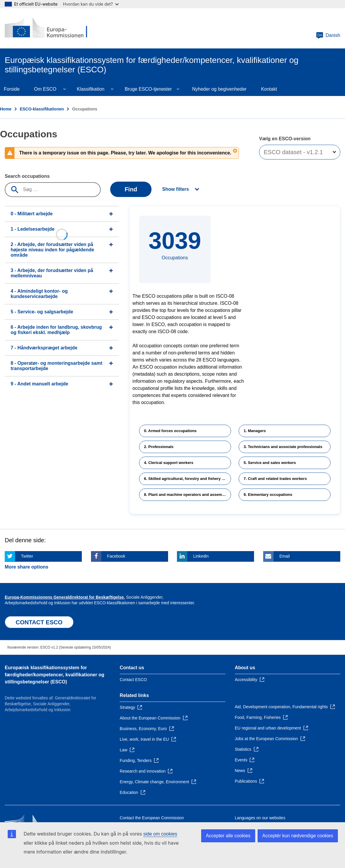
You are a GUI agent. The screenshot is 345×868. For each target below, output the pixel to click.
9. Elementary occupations (268, 495)
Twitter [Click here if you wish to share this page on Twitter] (27, 556)
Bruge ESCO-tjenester (148, 89)
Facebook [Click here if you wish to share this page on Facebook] (116, 556)
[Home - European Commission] (48, 28)
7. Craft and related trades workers (275, 479)
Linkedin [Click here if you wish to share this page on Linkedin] (201, 556)
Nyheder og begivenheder (219, 89)
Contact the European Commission (152, 818)
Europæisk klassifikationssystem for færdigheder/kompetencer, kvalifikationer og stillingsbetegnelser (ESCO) (54, 675)
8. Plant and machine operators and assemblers (188, 495)
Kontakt (269, 89)
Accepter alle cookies (228, 836)
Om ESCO (45, 89)
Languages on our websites (260, 818)
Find (131, 189)
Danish (328, 35)
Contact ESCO (133, 680)
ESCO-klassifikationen (42, 109)
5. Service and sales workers (270, 463)
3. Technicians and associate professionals (283, 447)
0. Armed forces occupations (170, 431)
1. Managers (255, 431)
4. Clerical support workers (169, 463)
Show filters (176, 189)
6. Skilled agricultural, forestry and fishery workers (188, 479)
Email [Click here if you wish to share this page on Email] (285, 556)
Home (6, 109)
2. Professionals (159, 447)
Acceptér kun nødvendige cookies (298, 836)
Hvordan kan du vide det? (91, 4)
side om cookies (160, 834)
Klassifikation (91, 89)
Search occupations (27, 176)
